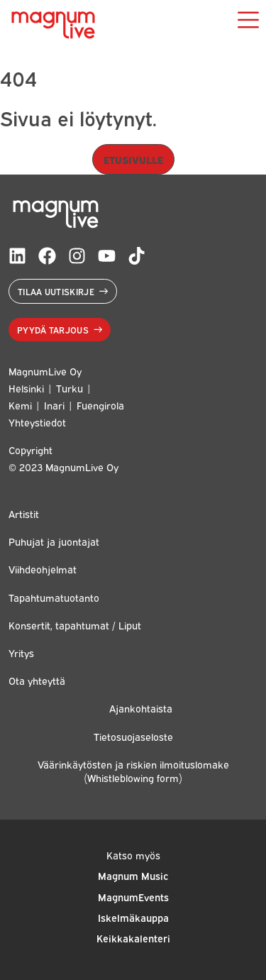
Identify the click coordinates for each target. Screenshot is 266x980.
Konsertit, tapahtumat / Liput (75, 625)
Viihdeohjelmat (43, 569)
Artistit (24, 513)
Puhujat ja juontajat (54, 541)
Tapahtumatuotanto (54, 597)
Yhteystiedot (37, 422)
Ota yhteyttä (37, 680)
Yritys (21, 653)
